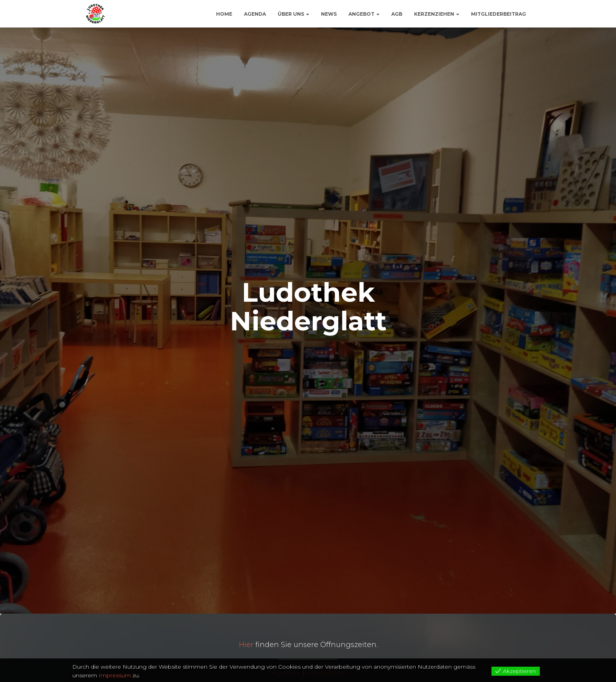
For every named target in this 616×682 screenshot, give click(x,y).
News (329, 14)
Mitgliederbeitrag (499, 14)
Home (224, 14)
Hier (246, 645)
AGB (397, 14)
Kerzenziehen (437, 14)
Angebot (364, 14)
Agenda (255, 14)
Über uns (293, 14)
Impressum (115, 675)
